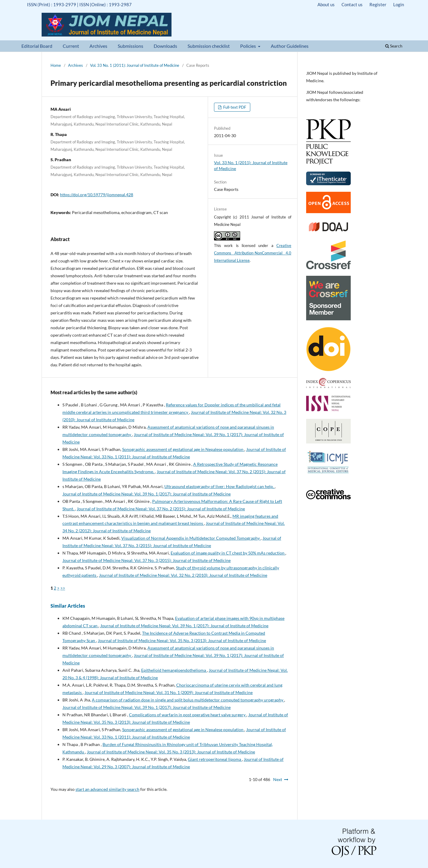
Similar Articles (68, 606)
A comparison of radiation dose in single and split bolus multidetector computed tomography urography (188, 700)
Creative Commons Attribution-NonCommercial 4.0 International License (253, 253)
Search (394, 46)
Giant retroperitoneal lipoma (215, 759)
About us (326, 4)
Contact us (352, 4)
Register (378, 4)
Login (399, 4)
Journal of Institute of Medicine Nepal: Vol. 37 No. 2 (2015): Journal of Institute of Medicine (161, 509)
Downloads (165, 46)
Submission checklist (209, 46)
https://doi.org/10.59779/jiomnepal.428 (97, 195)
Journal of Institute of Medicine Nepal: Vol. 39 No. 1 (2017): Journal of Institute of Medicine (147, 494)
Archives (98, 46)
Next (278, 779)
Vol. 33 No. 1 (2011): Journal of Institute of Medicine (135, 65)
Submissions (130, 46)
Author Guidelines (290, 46)
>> (63, 588)
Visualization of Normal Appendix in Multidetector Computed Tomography (191, 538)
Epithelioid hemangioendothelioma (174, 670)
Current (71, 46)
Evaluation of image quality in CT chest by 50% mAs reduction (228, 553)
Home (56, 65)
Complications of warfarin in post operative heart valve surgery (188, 715)
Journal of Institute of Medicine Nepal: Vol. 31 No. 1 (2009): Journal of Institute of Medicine (169, 692)
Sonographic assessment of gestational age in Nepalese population (183, 449)
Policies (248, 46)
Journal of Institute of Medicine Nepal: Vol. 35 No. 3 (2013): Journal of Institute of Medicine (182, 640)
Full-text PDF (234, 107)
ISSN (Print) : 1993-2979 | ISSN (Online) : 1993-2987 (79, 4)
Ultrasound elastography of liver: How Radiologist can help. (219, 486)
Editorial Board (37, 46)
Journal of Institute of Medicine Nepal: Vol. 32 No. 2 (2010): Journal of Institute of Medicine (183, 575)
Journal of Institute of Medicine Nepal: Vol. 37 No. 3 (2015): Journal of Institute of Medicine (147, 560)
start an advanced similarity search (107, 789)
